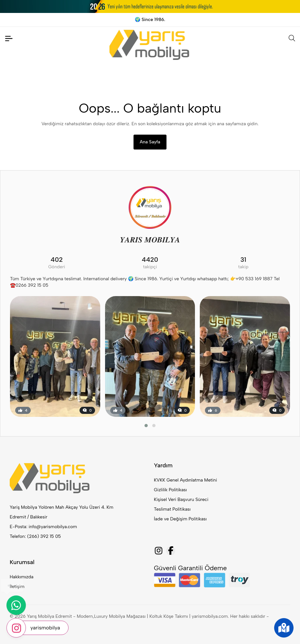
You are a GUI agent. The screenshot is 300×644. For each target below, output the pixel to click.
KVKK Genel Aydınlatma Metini (185, 480)
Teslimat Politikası (172, 509)
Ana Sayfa (150, 142)
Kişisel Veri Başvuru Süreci (181, 500)
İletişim (17, 587)
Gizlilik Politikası (170, 490)
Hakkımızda (21, 577)
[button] (146, 426)
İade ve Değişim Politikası (180, 519)
